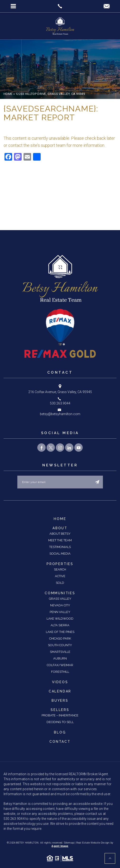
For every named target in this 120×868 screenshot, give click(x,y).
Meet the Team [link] (60, 540)
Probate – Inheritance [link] (60, 715)
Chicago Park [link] (60, 638)
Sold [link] (60, 583)
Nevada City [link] (60, 605)
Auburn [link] (60, 658)
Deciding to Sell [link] (60, 722)
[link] (60, 6)
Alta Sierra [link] (60, 625)
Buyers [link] (60, 701)
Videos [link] (60, 682)
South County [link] (60, 645)
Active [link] (60, 576)
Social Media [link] (60, 554)
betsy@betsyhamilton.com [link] (60, 414)
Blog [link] (60, 732)
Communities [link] (60, 593)
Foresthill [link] (60, 672)
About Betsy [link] (60, 534)
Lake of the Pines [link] (60, 632)
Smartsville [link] (60, 652)
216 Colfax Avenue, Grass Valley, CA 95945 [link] (60, 392)
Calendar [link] (60, 691)
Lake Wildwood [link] (60, 619)
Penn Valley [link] (60, 612)
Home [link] (60, 519)
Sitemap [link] (69, 843)
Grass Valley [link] (60, 599)
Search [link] (60, 569)
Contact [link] (60, 742)
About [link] (60, 528)
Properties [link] (60, 564)
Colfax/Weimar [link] (60, 665)
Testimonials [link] (60, 547)
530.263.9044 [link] (60, 403)
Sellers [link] (60, 710)
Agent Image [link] (60, 846)
